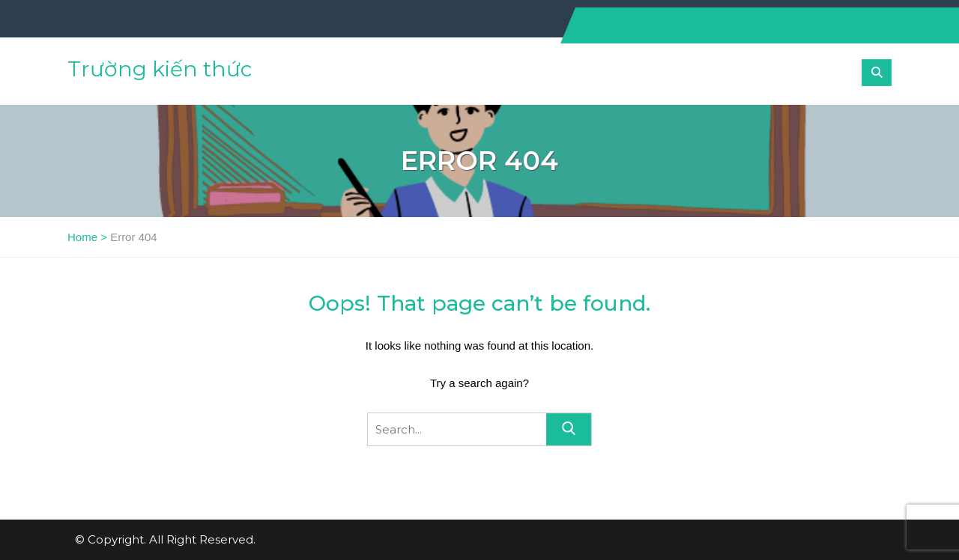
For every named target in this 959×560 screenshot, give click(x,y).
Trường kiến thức (160, 69)
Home (82, 237)
